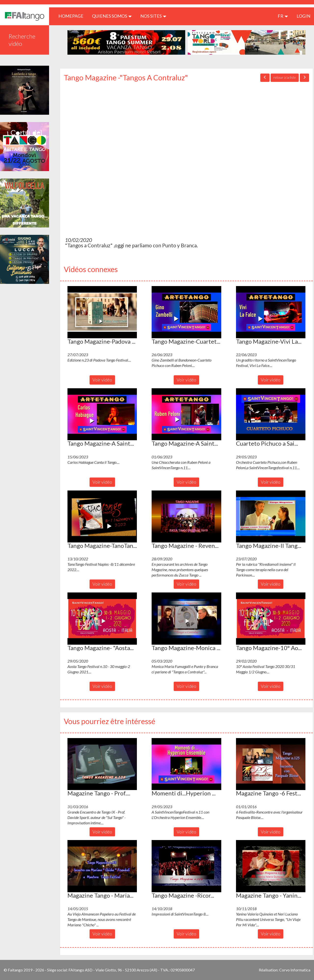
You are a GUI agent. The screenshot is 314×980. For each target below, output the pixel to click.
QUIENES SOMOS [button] (112, 16)
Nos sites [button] (153, 16)
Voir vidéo (102, 380)
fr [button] (283, 16)
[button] (102, 312)
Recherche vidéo (22, 40)
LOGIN (303, 16)
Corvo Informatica (295, 970)
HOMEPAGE (73, 16)
